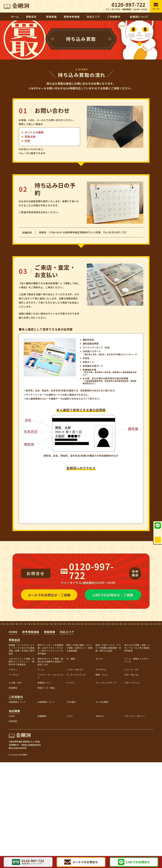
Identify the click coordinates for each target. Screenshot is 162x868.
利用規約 (13, 721)
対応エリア (67, 632)
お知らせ (100, 716)
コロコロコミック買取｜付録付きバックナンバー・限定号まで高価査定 (22, 662)
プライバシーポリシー (135, 716)
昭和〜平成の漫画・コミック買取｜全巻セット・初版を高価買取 (79, 648)
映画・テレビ (102, 675)
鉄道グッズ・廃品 (46, 688)
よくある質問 (102, 702)
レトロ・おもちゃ (75, 670)
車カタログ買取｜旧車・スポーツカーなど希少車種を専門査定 (137, 648)
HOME (13, 632)
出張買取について (46, 702)
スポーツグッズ (132, 683)
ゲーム (41, 670)
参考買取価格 (31, 632)
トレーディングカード (106, 683)
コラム (70, 716)
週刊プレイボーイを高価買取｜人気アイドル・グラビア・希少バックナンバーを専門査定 (50, 649)
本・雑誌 (71, 659)
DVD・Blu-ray (132, 675)
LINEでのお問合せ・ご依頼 (113, 595)
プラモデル (101, 670)
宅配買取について (17, 702)
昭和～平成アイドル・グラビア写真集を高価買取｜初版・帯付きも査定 (108, 648)
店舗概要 (42, 716)
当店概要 (14, 711)
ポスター (100, 659)
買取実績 (50, 632)
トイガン (71, 683)
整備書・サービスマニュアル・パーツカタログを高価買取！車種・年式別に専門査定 (22, 649)
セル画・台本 (15, 683)
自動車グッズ (44, 683)
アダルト (13, 670)
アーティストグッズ (76, 675)
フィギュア (14, 675)
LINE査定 (71, 702)
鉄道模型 (13, 688)
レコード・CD (131, 670)
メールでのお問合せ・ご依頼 (49, 595)
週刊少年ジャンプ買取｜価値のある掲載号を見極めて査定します (50, 662)
